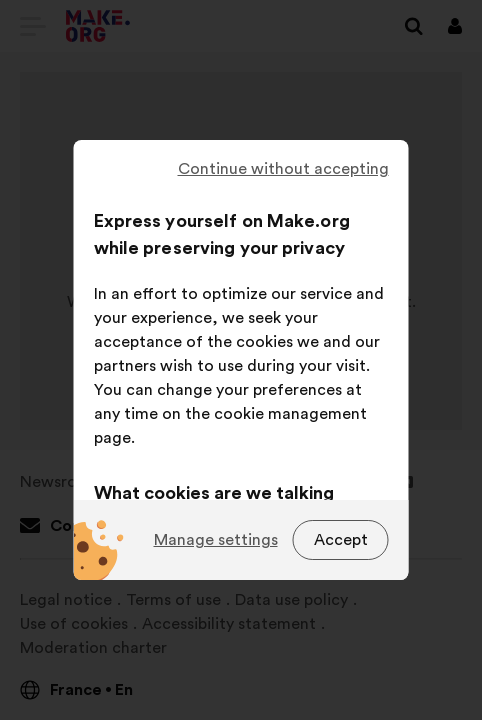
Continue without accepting (283, 169)
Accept (341, 540)
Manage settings (216, 540)
